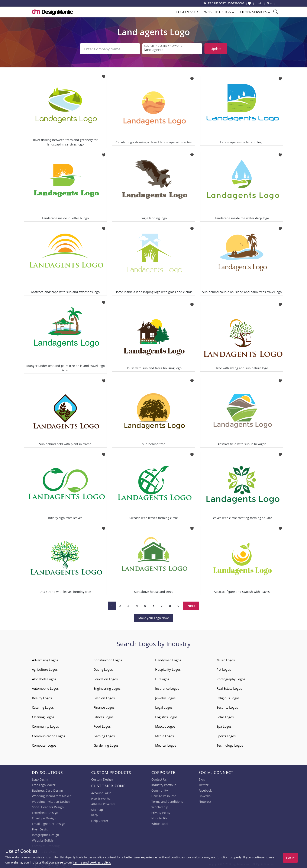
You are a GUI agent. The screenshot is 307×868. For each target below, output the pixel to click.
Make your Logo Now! (154, 617)
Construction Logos (108, 659)
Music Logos (226, 659)
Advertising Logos (45, 659)
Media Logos (164, 735)
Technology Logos (230, 744)
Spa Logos (224, 726)
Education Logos (106, 678)
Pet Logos (224, 669)
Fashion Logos (104, 697)
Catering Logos (43, 707)
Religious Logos (228, 697)
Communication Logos (49, 735)
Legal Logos (164, 707)
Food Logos (102, 726)
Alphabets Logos (44, 678)
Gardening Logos (106, 744)
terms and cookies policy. (92, 862)
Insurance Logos (167, 688)
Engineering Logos (107, 688)
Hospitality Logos (168, 669)
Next (191, 605)
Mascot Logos (165, 726)
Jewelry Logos (165, 697)
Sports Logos (226, 735)
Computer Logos (44, 744)
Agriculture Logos (45, 669)
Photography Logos (231, 678)
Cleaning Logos (43, 716)
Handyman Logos (168, 659)
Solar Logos (225, 716)
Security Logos (227, 707)
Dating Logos (103, 669)
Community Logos (45, 726)
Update (216, 49)
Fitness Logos (104, 716)
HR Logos (162, 678)
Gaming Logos (104, 735)
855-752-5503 (236, 3)
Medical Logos (166, 744)
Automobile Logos (45, 688)
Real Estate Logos (229, 688)
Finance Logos (104, 707)
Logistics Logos (166, 716)
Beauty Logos (42, 697)
